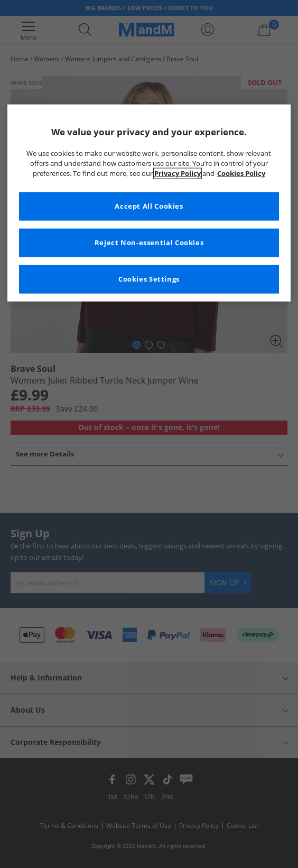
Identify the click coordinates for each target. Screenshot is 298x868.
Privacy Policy (178, 173)
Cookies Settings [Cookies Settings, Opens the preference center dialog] (149, 279)
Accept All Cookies (149, 206)
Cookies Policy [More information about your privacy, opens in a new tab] (241, 173)
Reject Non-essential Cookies (149, 242)
